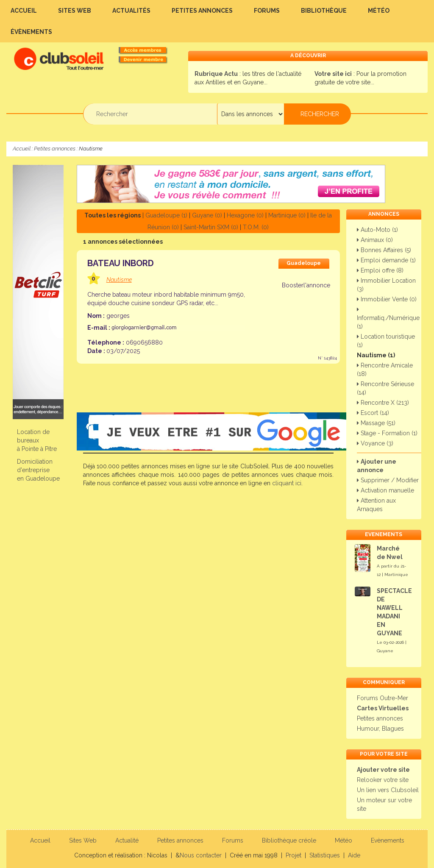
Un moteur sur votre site (384, 804)
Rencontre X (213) (383, 403)
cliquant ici (287, 483)
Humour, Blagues (380, 729)
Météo (379, 11)
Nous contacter (201, 855)
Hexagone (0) (245, 215)
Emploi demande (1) (386, 260)
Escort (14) (373, 413)
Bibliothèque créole (289, 840)
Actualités (131, 11)
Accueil (24, 11)
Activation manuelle (385, 490)
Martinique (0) (287, 215)
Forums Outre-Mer (383, 698)
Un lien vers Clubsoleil (388, 790)
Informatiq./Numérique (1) (388, 318)
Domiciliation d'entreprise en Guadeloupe (38, 470)
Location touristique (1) (386, 341)
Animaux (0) (375, 240)
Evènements (388, 840)
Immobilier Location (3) (386, 285)
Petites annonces (202, 11)
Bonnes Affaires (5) (384, 250)
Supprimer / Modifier (388, 480)
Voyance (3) (375, 443)
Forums (267, 11)
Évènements (31, 32)
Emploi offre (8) (380, 270)
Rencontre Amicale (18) (385, 370)
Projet (294, 855)
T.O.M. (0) (256, 227)
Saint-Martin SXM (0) (211, 227)
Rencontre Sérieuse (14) (385, 388)
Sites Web (75, 11)
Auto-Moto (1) (377, 230)
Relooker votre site (383, 780)
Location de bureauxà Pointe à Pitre (37, 440)
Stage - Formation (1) (387, 433)
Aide (354, 855)
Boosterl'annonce (306, 285)
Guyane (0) (207, 215)
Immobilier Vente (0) (387, 299)
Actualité (127, 840)
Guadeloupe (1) (166, 215)
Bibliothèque (324, 11)
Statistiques (325, 855)
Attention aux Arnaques (376, 505)
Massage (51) (376, 423)
